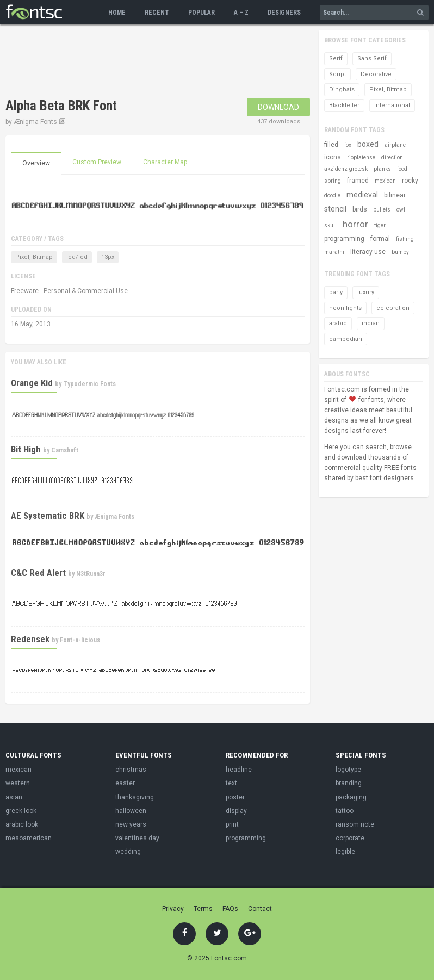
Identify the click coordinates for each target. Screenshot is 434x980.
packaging (351, 797)
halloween (131, 811)
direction (392, 157)
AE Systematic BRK (48, 516)
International (392, 105)
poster (235, 797)
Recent (157, 13)
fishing (405, 239)
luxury (366, 292)
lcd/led (77, 257)
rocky (410, 181)
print (232, 824)
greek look (21, 811)
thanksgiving (135, 797)
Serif (336, 58)
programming (344, 239)
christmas (131, 770)
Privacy (173, 909)
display (236, 811)
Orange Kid (32, 383)
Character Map (165, 162)
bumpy (400, 252)
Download (278, 107)
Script (337, 74)
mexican (385, 181)
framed (358, 181)
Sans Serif (372, 58)
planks (382, 169)
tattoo (345, 811)
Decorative (376, 74)
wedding (128, 852)
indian (371, 323)
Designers (284, 13)
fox (348, 145)
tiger (380, 225)
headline (239, 770)
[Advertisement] (133, 63)
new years (131, 824)
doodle (332, 196)
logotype (348, 770)
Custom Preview (97, 162)
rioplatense (361, 157)
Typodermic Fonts (89, 384)
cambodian (346, 339)
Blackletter (344, 105)
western (18, 783)
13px (108, 257)
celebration (393, 308)
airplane (395, 145)
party (336, 292)
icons (333, 157)
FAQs (230, 909)
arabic (338, 323)
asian (14, 797)
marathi (334, 252)
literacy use (368, 252)
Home (117, 13)
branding (349, 783)
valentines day (137, 838)
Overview (36, 163)
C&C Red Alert (38, 573)
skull (330, 225)
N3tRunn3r (91, 574)
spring (333, 181)
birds (360, 209)
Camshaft (65, 450)
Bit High (26, 449)
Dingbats (342, 89)
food (402, 169)
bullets (382, 210)
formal (380, 239)
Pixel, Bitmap (34, 257)
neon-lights (345, 308)
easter (125, 783)
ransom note (355, 824)
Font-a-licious (80, 640)
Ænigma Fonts (35, 122)
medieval (362, 195)
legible (345, 852)
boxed (368, 144)
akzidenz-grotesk (346, 169)
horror (355, 224)
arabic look (22, 824)
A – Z (241, 13)
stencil (335, 209)
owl (401, 210)
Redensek (30, 639)
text (231, 783)
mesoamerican (29, 838)
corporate (350, 838)
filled (331, 145)
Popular (201, 13)
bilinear (395, 195)
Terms (203, 909)
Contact (260, 909)
